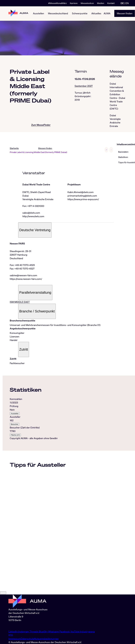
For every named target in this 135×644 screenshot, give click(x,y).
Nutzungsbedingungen (46, 639)
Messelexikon (87, 3)
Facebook (65, 631)
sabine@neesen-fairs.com (23, 275)
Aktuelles (96, 13)
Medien (101, 3)
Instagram (24, 631)
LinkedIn (13, 631)
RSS (11, 635)
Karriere (74, 3)
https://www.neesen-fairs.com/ (26, 279)
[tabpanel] (62, 417)
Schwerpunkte (80, 13)
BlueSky (44, 631)
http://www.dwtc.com (33, 216)
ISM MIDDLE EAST (20, 302)
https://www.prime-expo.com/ (83, 199)
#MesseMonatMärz (57, 3)
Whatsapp (54, 631)
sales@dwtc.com (31, 213)
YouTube (75, 631)
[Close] (3, 593)
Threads (34, 631)
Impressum (15, 639)
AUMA (107, 13)
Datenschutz (27, 639)
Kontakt (111, 3)
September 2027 (84, 86)
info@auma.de (16, 626)
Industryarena (87, 631)
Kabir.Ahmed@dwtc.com (81, 192)
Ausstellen (38, 13)
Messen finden (125, 13)
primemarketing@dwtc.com (82, 196)
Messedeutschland (58, 13)
